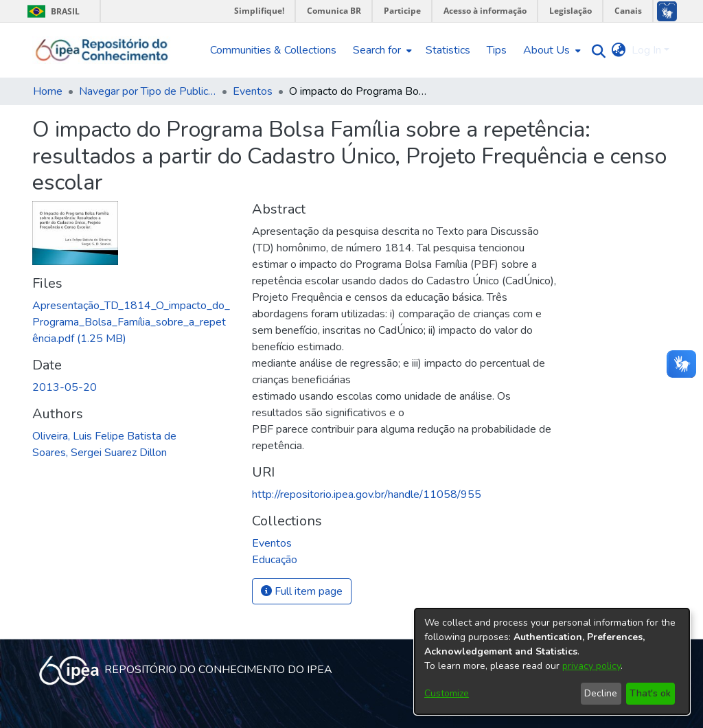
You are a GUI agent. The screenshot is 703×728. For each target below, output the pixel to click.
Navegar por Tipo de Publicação (148, 91)
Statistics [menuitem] (448, 50)
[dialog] (552, 661)
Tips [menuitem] (497, 50)
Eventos (253, 91)
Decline (601, 693)
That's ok (650, 693)
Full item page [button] (302, 591)
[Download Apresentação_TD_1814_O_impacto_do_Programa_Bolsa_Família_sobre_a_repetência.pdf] (131, 322)
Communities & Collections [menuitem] (273, 50)
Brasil (51, 11)
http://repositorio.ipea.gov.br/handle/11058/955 (367, 494)
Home (48, 91)
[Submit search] (596, 50)
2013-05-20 (65, 387)
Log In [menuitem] (646, 50)
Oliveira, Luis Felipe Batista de (104, 436)
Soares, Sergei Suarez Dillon (100, 453)
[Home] (102, 50)
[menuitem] (381, 50)
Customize (447, 693)
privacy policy (591, 666)
